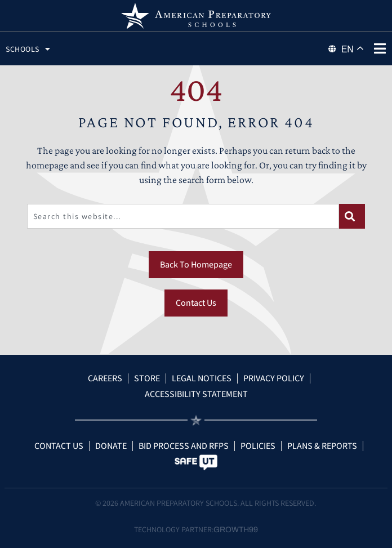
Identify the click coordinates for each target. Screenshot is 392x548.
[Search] (352, 216)
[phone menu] (380, 48)
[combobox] (183, 216)
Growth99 (236, 530)
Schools (28, 49)
